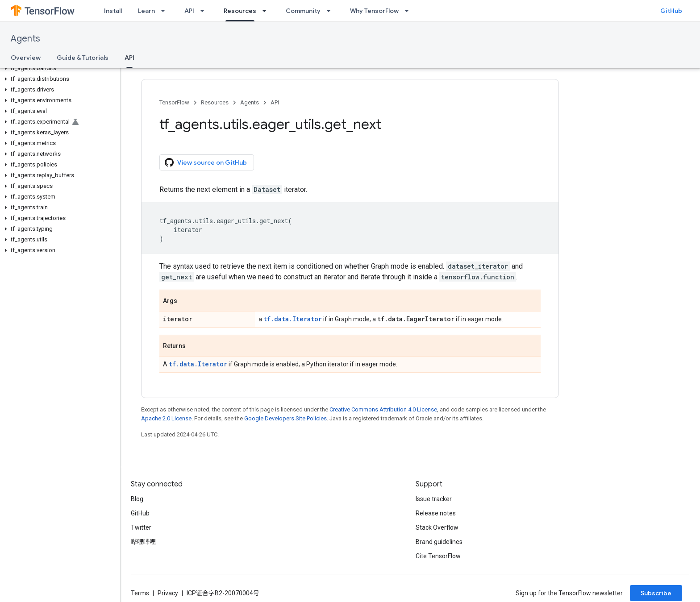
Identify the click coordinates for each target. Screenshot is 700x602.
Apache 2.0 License (166, 418)
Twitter (141, 527)
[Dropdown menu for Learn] (166, 11)
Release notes (436, 513)
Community (303, 11)
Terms (140, 593)
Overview (26, 58)
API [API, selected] (129, 58)
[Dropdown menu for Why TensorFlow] (409, 11)
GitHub (671, 11)
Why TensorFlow (374, 11)
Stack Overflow (437, 527)
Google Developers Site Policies (285, 418)
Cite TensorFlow (438, 556)
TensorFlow (174, 102)
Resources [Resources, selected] (240, 11)
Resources (215, 102)
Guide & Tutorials (83, 58)
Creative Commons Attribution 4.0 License (383, 409)
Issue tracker (434, 499)
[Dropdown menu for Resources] (267, 11)
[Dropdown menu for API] (205, 11)
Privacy (168, 593)
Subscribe (656, 593)
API (189, 11)
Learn (146, 11)
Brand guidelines (439, 542)
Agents (25, 39)
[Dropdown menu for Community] (331, 11)
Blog (137, 499)
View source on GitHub (206, 162)
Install (113, 11)
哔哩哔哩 (143, 542)
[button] (58, 68)
